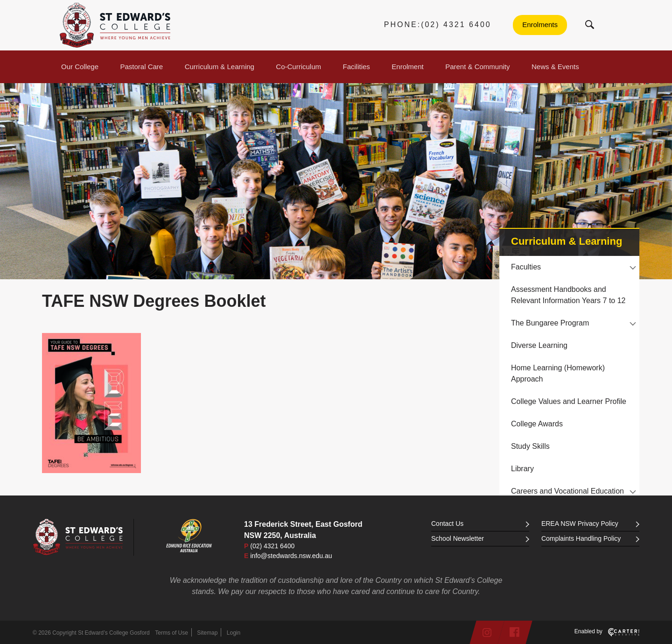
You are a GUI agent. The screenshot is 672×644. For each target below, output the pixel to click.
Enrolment (407, 67)
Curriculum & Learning (220, 67)
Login (234, 633)
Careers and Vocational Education (567, 491)
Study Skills (530, 446)
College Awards (537, 424)
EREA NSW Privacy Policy (590, 524)
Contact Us (480, 524)
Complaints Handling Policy (590, 538)
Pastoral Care (142, 67)
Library (522, 469)
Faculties (526, 267)
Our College (80, 67)
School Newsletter (480, 538)
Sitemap (207, 633)
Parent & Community (477, 67)
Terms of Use (171, 633)
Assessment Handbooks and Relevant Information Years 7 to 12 (568, 295)
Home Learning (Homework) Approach (558, 373)
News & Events (555, 67)
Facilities (357, 67)
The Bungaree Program (550, 323)
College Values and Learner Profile (569, 401)
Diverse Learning (539, 345)
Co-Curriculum (298, 67)
